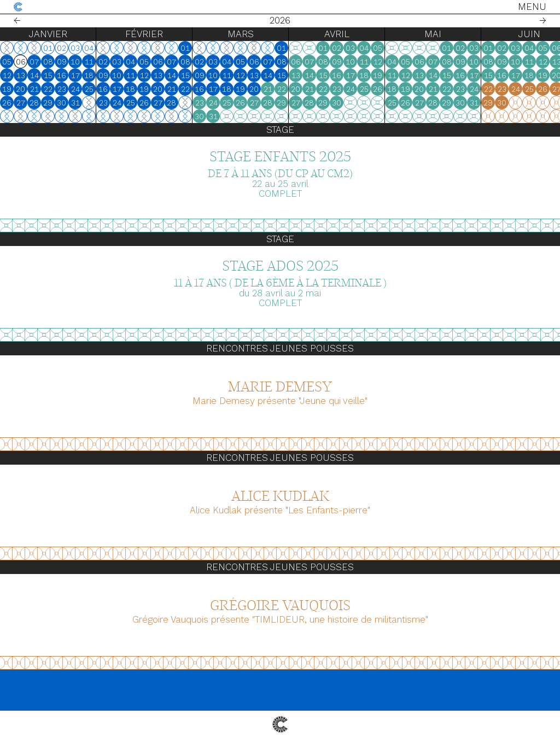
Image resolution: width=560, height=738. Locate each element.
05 (7, 62)
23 (62, 89)
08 (48, 62)
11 (89, 62)
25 (89, 89)
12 (7, 75)
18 (89, 75)
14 (34, 75)
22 (48, 89)
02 (103, 62)
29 (48, 103)
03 (117, 62)
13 (21, 75)
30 (62, 103)
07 (34, 62)
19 (7, 89)
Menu (532, 7)
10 (75, 62)
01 (185, 48)
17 (75, 75)
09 (62, 62)
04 (130, 62)
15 (48, 75)
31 (75, 103)
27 (21, 103)
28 (34, 103)
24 (75, 89)
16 (62, 75)
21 (34, 89)
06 (158, 62)
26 (7, 103)
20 (21, 89)
